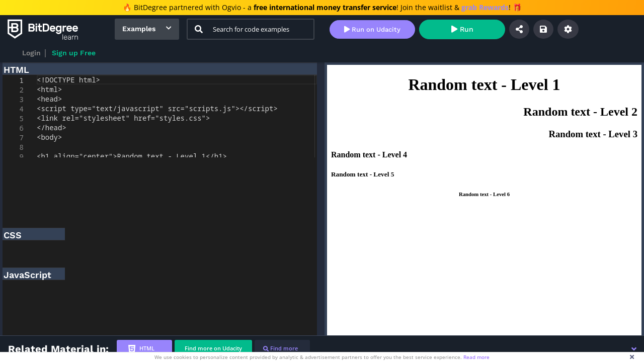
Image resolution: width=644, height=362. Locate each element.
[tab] (144, 349)
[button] (634, 349)
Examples (139, 29)
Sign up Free (74, 53)
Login (31, 53)
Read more (476, 357)
